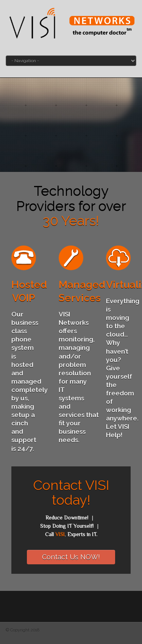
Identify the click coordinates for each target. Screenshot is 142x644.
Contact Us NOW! (71, 557)
